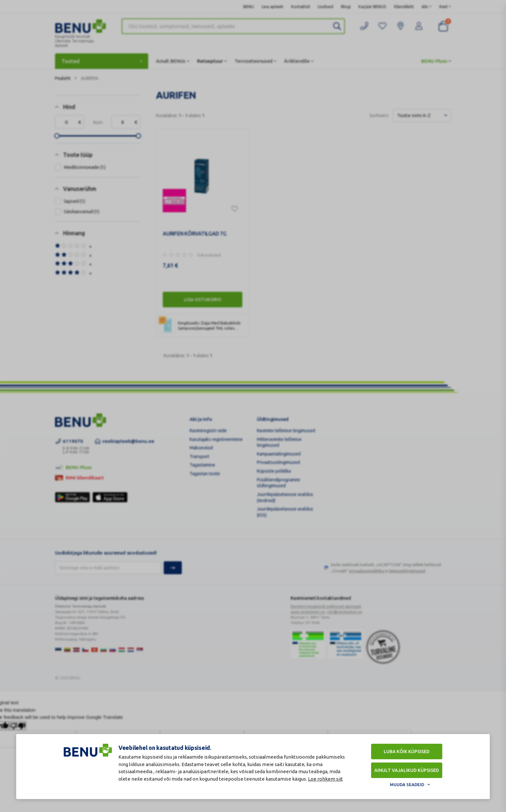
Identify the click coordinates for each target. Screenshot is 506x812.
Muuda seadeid (407, 785)
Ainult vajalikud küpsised (407, 770)
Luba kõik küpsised (407, 752)
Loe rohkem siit (325, 779)
